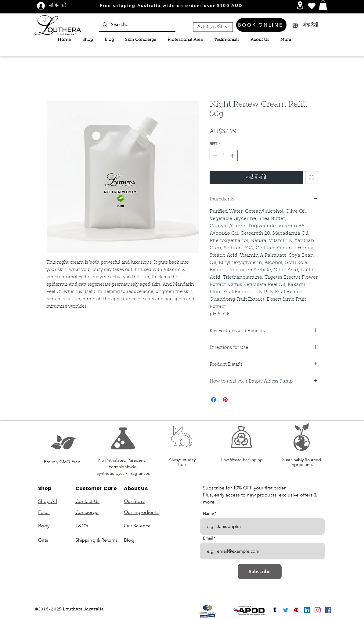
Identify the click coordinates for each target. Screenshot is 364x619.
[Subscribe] (260, 572)
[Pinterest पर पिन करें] (225, 400)
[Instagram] (318, 610)
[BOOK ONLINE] (261, 25)
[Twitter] (286, 610)
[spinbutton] (224, 156)
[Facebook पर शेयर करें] (214, 400)
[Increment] (233, 156)
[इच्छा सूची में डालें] (312, 178)
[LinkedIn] (307, 610)
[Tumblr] (275, 610)
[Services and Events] (300, 5)
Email (208, 538)
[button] (323, 5)
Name (208, 513)
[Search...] (137, 25)
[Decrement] (214, 156)
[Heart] (312, 6)
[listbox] (213, 27)
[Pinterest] (296, 610)
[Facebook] (328, 610)
